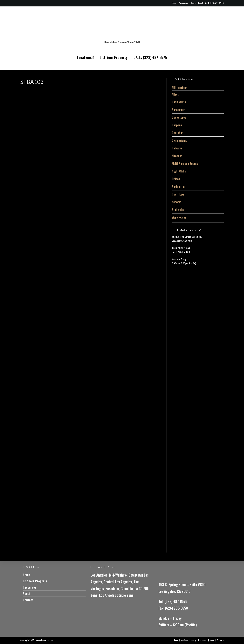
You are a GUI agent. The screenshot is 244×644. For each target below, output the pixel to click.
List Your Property (114, 57)
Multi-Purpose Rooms (185, 163)
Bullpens (177, 125)
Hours (193, 3)
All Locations (180, 88)
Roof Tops (178, 194)
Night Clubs (179, 171)
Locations (85, 57)
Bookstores (179, 117)
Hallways (177, 148)
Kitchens (177, 156)
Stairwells (178, 210)
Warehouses (179, 217)
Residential (179, 187)
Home (26, 575)
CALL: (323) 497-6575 (150, 57)
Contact (28, 600)
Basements (179, 110)
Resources (184, 3)
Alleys (175, 94)
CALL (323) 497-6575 (214, 3)
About (174, 3)
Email (200, 3)
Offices (176, 179)
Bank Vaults (179, 102)
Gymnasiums (179, 140)
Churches (177, 133)
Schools (177, 202)
